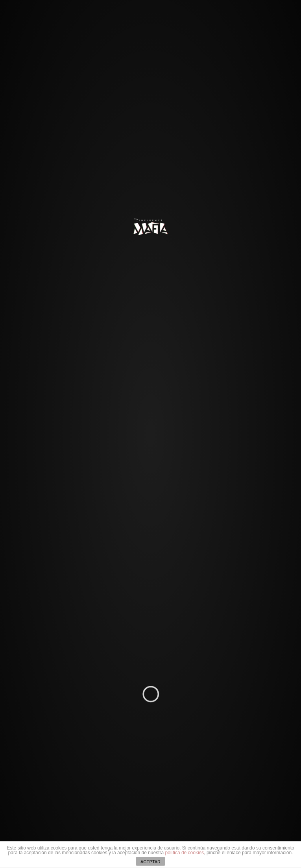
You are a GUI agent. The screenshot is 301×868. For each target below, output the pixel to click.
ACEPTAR (150, 862)
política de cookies (185, 853)
